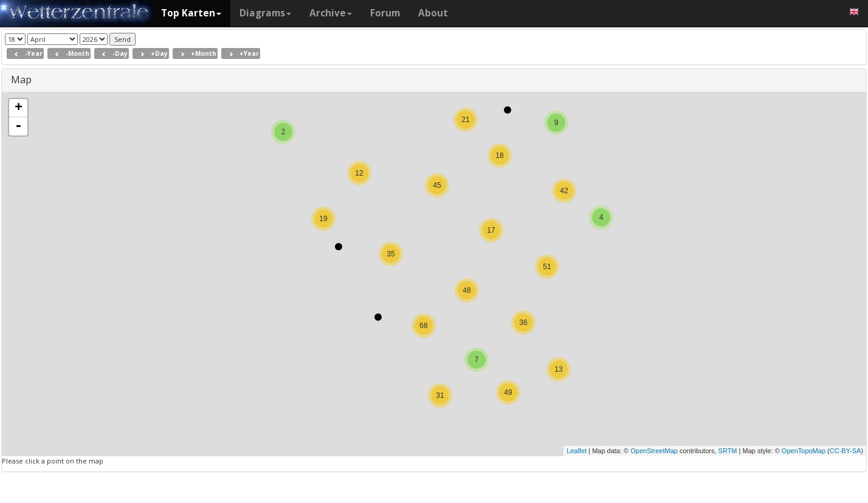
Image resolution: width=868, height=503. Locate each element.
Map (21, 80)
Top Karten (191, 13)
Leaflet (577, 451)
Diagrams (265, 13)
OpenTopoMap (804, 451)
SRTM (728, 451)
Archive (331, 13)
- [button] (18, 126)
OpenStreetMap (654, 451)
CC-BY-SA (846, 451)
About (433, 13)
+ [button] (19, 108)
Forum (385, 13)
